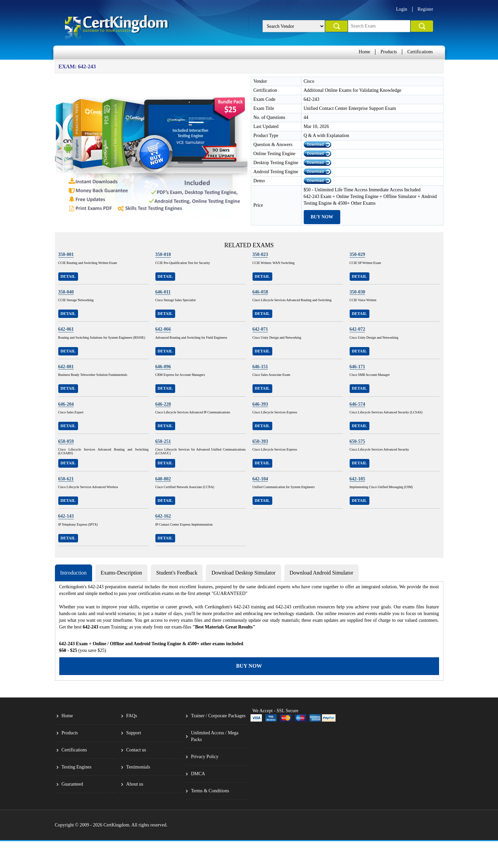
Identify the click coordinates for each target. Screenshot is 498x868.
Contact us (136, 750)
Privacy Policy (205, 757)
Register (425, 9)
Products (389, 52)
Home (364, 52)
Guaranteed (73, 784)
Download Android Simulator (322, 573)
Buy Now (322, 217)
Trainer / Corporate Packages (218, 716)
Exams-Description (122, 573)
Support (134, 733)
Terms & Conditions (210, 791)
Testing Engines (77, 767)
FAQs (132, 716)
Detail (68, 276)
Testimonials (138, 767)
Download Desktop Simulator (243, 573)
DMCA (198, 774)
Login (401, 9)
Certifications (420, 52)
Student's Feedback (177, 573)
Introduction (74, 573)
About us (135, 784)
